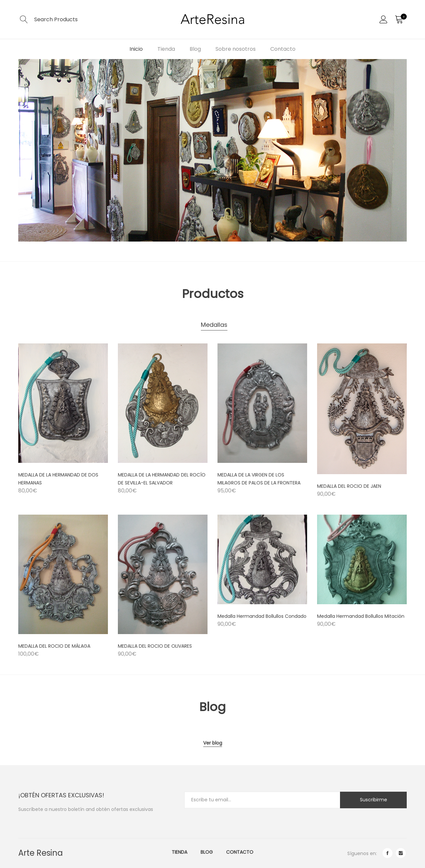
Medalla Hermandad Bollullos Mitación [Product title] (361, 616)
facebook (387, 853)
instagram (401, 853)
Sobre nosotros (236, 49)
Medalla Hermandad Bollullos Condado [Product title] (262, 616)
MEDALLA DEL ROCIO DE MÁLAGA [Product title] (54, 646)
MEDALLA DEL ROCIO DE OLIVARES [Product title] (155, 646)
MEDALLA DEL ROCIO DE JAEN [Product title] (349, 486)
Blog (195, 49)
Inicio (136, 49)
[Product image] (63, 403)
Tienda (166, 49)
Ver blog (213, 743)
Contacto (283, 49)
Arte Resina (41, 853)
